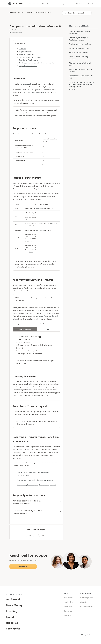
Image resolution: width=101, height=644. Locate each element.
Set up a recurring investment (79, 52)
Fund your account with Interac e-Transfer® (80, 71)
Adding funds (30, 12)
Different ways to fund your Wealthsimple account (78, 39)
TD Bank (31, 252)
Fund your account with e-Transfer (30, 57)
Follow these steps (40, 208)
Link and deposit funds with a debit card (81, 77)
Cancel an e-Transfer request (29, 60)
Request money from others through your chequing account (36, 485)
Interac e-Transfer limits (27, 54)
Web (48, 329)
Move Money (22, 12)
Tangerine (32, 241)
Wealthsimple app (25, 329)
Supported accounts (25, 51)
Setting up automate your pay (79, 48)
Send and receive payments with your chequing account (35, 480)
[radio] (30, 535)
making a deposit (25, 84)
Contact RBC (55, 224)
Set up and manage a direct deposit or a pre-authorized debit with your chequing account (81, 84)
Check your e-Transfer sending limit (34, 92)
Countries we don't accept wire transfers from (79, 32)
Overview (22, 49)
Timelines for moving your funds (80, 44)
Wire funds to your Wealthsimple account (80, 64)
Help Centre (13, 12)
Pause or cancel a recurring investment (78, 58)
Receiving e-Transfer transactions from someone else (36, 63)
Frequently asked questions (28, 66)
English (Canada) (89, 635)
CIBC (30, 219)
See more (72, 89)
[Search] (77, 13)
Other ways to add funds (43, 12)
